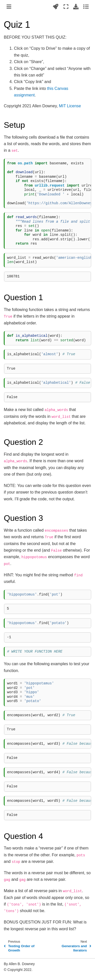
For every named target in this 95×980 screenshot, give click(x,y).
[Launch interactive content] (56, 7)
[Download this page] (76, 7)
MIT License (70, 106)
